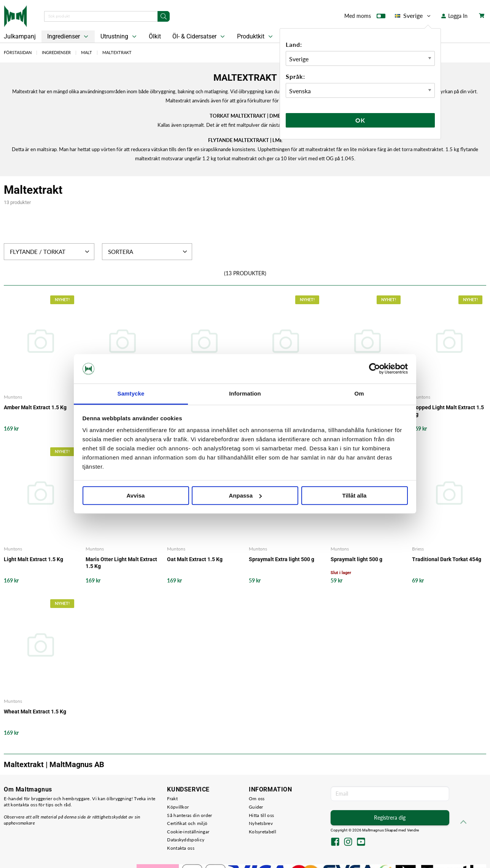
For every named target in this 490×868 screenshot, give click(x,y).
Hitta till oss (261, 815)
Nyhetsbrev (261, 823)
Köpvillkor (178, 807)
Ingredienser (68, 37)
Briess (418, 549)
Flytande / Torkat (50, 252)
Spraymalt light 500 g (356, 559)
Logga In (454, 16)
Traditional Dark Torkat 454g (447, 559)
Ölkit (155, 36)
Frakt (172, 799)
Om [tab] (359, 393)
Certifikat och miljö (187, 823)
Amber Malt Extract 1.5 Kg (35, 407)
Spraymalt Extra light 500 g (282, 559)
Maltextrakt (117, 52)
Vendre (413, 830)
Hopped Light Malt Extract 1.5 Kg (448, 411)
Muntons (13, 397)
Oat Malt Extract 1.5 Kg (195, 559)
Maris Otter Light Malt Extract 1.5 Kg (121, 563)
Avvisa (136, 495)
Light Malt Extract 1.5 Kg (33, 559)
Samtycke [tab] (131, 393)
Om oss (257, 799)
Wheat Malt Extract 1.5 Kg (35, 712)
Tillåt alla (355, 495)
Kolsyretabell (262, 832)
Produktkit (256, 37)
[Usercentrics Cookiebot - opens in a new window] (375, 369)
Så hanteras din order (189, 815)
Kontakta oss (181, 848)
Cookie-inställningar (188, 832)
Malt (87, 52)
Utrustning (119, 37)
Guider (256, 807)
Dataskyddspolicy (186, 840)
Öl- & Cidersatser (199, 37)
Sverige (413, 16)
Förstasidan (18, 52)
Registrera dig (390, 818)
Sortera (149, 252)
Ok (360, 120)
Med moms (365, 18)
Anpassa (245, 495)
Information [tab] (245, 393)
